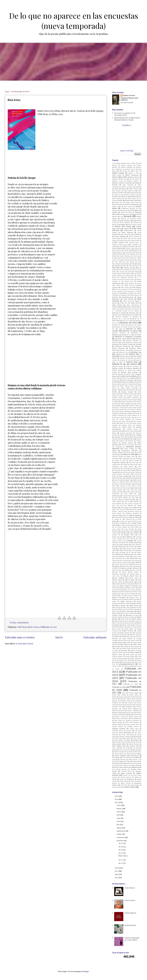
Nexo (126, 635)
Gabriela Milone (127, 427)
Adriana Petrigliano (127, 167)
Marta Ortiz (115, 611)
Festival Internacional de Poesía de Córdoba (128, 410)
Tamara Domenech (120, 752)
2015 (117, 802)
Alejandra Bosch (133, 177)
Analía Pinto (119, 203)
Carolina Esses (123, 240)
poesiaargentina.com (127, 664)
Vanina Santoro (124, 765)
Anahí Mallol (122, 200)
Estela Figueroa (130, 913)
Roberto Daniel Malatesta (130, 709)
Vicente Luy (127, 775)
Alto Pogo (124, 193)
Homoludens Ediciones (130, 451)
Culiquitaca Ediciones (127, 278)
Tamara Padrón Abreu (135, 752)
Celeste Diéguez (131, 254)
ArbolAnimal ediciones (128, 208)
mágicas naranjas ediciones (129, 568)
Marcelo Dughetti (118, 578)
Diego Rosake (117, 305)
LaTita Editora (134, 527)
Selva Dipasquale (125, 732)
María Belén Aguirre (132, 582)
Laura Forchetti (129, 529)
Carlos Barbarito (136, 234)
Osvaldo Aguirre (117, 643)
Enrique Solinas (117, 390)
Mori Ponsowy (137, 625)
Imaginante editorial (119, 462)
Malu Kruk (136, 570)
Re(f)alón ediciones (126, 701)
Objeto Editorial (127, 639)
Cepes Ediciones (125, 256)
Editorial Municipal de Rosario (122, 370)
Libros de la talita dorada (130, 543)
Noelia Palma (119, 637)
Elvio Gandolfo (129, 384)
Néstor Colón (118, 635)
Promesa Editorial (129, 666)
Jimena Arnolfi (137, 482)
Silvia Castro (126, 738)
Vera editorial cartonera (120, 769)
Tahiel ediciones (136, 750)
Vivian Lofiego (124, 781)
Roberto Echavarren (118, 711)
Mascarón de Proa (132, 615)
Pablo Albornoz (125, 644)
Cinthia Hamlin (137, 260)
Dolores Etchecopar (126, 309)
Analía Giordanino (135, 200)
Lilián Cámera (130, 547)
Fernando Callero (134, 406)
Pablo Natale (124, 647)
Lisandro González (120, 553)
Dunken (137, 309)
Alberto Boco (135, 171)
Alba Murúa (123, 171)
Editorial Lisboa (117, 368)
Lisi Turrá (131, 553)
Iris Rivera (124, 468)
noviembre (121, 837)
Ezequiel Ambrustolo (132, 398)
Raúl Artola (136, 697)
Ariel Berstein (124, 210)
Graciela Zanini (117, 439)
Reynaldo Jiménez (127, 703)
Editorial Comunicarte (127, 358)
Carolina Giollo (135, 240)
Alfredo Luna (125, 187)
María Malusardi (126, 592)
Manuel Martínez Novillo (130, 572)
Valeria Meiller (137, 762)
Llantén (139, 553)
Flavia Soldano (131, 411)
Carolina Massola (118, 242)
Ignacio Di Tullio (120, 460)
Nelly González (137, 633)
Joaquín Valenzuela (132, 484)
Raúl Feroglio (116, 699)
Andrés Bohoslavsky (132, 204)
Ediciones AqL (134, 313)
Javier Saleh (130, 480)
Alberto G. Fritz (134, 173)
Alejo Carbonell (128, 185)
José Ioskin (138, 496)
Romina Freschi (117, 713)
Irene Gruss (128, 466)
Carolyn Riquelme (133, 244)
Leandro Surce (129, 535)
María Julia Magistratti (119, 588)
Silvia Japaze (137, 738)
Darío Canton (125, 287)
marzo (119, 812)
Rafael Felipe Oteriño (119, 695)
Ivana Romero (124, 472)
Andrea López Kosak (132, 203)
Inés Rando (124, 464)
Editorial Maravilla (132, 368)
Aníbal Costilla (117, 207)
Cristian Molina (129, 276)
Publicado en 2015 (48, 627)
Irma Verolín (121, 470)
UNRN (137, 758)
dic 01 (121, 843)
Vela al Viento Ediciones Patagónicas (127, 767)
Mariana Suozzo (117, 600)
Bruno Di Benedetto (119, 225)
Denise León (126, 295)
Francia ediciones (125, 419)
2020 (117, 874)
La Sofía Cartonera (126, 525)
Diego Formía (127, 301)
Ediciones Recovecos (123, 346)
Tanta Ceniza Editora (134, 754)
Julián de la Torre (117, 510)
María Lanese (132, 588)
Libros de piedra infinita (120, 545)
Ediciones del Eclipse (119, 325)
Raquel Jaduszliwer (125, 697)
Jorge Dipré (130, 490)
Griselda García (129, 439)
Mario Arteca (14, 100)
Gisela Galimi (124, 435)
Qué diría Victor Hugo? (130, 693)
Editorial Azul (121, 354)
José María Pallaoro (121, 498)
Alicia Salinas (116, 191)
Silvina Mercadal (134, 744)
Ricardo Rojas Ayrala (124, 705)
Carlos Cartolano (134, 236)
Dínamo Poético (131, 307)
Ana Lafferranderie (130, 197)
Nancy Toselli (116, 629)
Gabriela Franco (127, 425)
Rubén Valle (127, 719)
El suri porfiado (130, 378)
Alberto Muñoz (117, 175)
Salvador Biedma (117, 724)
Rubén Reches (117, 719)
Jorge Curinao (117, 490)
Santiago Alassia (133, 726)
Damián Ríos (129, 282)
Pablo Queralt (135, 647)
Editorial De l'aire (126, 360)
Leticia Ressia (130, 539)
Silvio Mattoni (117, 746)
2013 (117, 796)
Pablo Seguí (116, 648)
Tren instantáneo (127, 758)
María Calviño (116, 584)
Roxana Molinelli (125, 714)
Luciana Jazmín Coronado (120, 562)
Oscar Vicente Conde (133, 641)
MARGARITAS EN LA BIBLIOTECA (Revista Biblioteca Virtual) (127, 119)
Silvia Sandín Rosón (133, 742)
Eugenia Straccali (133, 396)
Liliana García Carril (128, 549)
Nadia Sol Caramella (133, 627)
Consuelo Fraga (133, 272)
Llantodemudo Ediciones (122, 554)
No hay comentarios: (20, 622)
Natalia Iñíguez (129, 629)
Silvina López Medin (119, 744)
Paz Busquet (118, 660)
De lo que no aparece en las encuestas (126, 289)
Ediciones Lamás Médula (123, 339)
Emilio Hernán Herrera (127, 386)
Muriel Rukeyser (119, 627)
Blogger (86, 971)
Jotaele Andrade (130, 500)
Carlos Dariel (116, 238)
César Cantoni (121, 258)
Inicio (59, 637)
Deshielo (115, 297)
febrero (120, 809)
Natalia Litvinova (128, 631)
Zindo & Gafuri (130, 787)
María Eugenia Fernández (129, 586)
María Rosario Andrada (128, 594)
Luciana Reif (119, 564)
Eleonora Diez (125, 382)
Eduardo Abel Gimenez (130, 372)
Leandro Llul (116, 535)
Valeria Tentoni (131, 763)
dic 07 (121, 853)
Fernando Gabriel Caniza (134, 408)
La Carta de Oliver (133, 517)
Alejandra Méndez (118, 179)
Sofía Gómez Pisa (132, 746)
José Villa (135, 498)
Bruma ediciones (125, 223)
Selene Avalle (131, 730)
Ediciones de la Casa (119, 319)
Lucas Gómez (137, 556)
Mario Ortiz (126, 607)
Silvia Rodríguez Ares (118, 742)
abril (118, 815)
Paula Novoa (130, 656)
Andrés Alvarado (117, 204)
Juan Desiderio (117, 504)
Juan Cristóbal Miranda (132, 502)
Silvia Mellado (119, 740)
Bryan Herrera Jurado (135, 225)
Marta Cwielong (124, 609)
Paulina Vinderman (136, 658)
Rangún (114, 697)
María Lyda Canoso (130, 590)
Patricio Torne (117, 654)
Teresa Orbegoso (121, 756)
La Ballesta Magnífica (134, 515)
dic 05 (121, 850)
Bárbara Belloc (117, 217)
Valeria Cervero (129, 95)
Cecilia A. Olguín (130, 248)
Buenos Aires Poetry (123, 226)
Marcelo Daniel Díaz (131, 576)
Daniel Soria (128, 285)
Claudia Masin (137, 264)
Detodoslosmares (128, 297)
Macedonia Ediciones (129, 566)
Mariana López (134, 598)
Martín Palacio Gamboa (127, 613)
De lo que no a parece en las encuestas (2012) (125, 114)
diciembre (121, 841)
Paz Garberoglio (130, 660)
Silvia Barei (116, 738)
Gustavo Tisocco (127, 443)
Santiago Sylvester (119, 728)
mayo (119, 818)
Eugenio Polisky (117, 398)
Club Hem (22, 627)
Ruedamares (138, 719)
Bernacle (123, 219)
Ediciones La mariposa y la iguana (128, 337)
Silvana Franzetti (124, 736)
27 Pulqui (132, 163)
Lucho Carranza (124, 560)
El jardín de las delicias (128, 376)
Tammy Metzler (119, 754)
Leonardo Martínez (126, 537)
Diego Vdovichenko (133, 305)
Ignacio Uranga (134, 460)
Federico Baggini (125, 404)
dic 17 (121, 860)
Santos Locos (134, 728)
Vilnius (121, 779)
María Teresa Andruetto (131, 596)
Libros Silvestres (136, 545)
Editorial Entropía (118, 367)
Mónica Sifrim (126, 625)
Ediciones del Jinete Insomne (123, 327)
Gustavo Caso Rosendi (126, 441)
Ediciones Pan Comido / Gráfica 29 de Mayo (127, 344)
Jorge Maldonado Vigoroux (128, 492)
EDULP (128, 374)
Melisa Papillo (125, 619)
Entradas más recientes (20, 637)
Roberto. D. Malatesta (133, 711)
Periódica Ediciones (128, 662)
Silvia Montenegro (132, 740)
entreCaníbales (131, 390)
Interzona (133, 464)
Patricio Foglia (134, 652)
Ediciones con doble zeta (133, 315)
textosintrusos (134, 756)
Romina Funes (130, 713)
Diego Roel (135, 303)
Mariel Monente (126, 601)
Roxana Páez (137, 715)
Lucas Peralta (130, 558)
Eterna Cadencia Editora (127, 394)
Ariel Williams (135, 210)
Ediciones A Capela (119, 313)
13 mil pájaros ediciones (120, 163)
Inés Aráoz (132, 463)
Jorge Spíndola (127, 496)
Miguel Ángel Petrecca (122, 621)
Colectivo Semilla (129, 268)
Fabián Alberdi (116, 400)
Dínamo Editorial (118, 307)
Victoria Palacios (126, 777)
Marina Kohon (137, 603)
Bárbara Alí (135, 214)
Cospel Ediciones (117, 274)
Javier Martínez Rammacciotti (131, 478)
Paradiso (124, 650)
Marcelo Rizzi (117, 580)
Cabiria (126, 228)
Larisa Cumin (137, 525)
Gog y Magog (137, 435)
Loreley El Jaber (124, 556)
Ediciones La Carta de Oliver (131, 335)
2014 (117, 799)
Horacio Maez (130, 453)
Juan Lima (116, 506)
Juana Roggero (125, 508)
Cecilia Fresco (125, 252)
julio (118, 825)
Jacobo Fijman (135, 472)
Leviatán (130, 541)
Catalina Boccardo (128, 246)
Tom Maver (116, 758)
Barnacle (128, 216)
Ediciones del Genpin (135, 325)
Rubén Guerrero (134, 717)
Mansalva (115, 572)
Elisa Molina (136, 382)
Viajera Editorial (126, 773)
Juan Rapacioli (128, 506)
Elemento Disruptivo (127, 380)
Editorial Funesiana (133, 367)
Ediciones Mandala (132, 341)
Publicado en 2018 (131, 684)
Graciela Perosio (133, 437)
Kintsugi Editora (118, 515)
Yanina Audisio (135, 785)
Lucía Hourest (135, 560)
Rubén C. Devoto (120, 717)
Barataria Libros (124, 214)
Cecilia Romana (117, 254)
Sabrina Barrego (117, 722)
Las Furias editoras (121, 527)
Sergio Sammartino (127, 734)
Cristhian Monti (130, 274)
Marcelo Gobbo (134, 578)
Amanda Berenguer (136, 193)
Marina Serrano (120, 605)
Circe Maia (118, 262)
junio (119, 821)
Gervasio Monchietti (126, 433)
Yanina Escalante (117, 787)
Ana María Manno (130, 199)
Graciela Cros (119, 437)
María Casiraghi (127, 584)
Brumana (136, 223)
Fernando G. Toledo (118, 408)
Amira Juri (118, 195)
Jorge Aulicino (134, 488)
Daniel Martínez (129, 284)
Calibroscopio (128, 230)
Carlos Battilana (120, 236)
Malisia (127, 570)
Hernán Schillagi (129, 449)
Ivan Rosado (131, 470)
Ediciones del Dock (128, 323)
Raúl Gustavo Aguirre (129, 699)
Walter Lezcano (126, 783)
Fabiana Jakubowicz (127, 402)
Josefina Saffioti (117, 500)
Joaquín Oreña (119, 484)
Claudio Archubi (120, 266)
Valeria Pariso (119, 763)
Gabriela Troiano (132, 429)
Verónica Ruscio (126, 771)
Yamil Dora (124, 785)
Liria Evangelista (136, 551)
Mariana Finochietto (119, 598)
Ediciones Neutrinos (133, 343)
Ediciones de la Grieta (126, 321)
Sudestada (129, 748)
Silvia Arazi (135, 736)
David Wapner (137, 287)
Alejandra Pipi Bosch (132, 179)
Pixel (138, 662)
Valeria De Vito (125, 761)
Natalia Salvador (125, 633)
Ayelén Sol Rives (126, 212)
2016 (117, 868)
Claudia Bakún (125, 264)
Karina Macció (117, 513)
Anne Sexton (128, 207)
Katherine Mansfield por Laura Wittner (132, 939)
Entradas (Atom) (25, 644)
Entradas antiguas (95, 637)
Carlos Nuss (127, 238)
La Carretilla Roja (120, 517)
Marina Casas (125, 603)
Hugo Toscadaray (124, 459)
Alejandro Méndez (133, 181)
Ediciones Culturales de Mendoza (127, 317)
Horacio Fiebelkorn (118, 453)
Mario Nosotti (116, 607)
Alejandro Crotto (117, 181)
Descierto (136, 295)
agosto (119, 828)
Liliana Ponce (123, 550)
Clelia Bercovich (134, 266)
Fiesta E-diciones (119, 412)
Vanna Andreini (136, 765)
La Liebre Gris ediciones (126, 521)
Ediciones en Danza (130, 331)
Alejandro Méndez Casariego (122, 183)
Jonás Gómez (123, 488)
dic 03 (121, 847)
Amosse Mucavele (130, 195)
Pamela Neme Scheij (128, 648)
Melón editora (137, 619)
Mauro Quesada (130, 617)
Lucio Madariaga (131, 564)
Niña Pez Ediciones (136, 635)
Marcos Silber (130, 580)
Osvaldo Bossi (130, 643)
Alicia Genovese (120, 189)
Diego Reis (124, 303)
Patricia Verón (123, 652)
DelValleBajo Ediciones (127, 293)
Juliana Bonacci (130, 510)
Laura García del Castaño (130, 531)
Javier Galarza (124, 476)
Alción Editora (117, 177)
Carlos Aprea (124, 234)
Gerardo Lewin (129, 431)
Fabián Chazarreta (129, 400)
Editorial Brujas (124, 356)
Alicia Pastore (134, 189)
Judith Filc (136, 507)
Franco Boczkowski (128, 421)
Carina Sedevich (127, 232)
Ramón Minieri (134, 695)
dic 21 (121, 863)
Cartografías (116, 246)
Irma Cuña (133, 468)
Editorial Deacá (132, 362)
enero (119, 805)
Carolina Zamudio (118, 244)
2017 (117, 871)
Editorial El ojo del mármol (125, 364)
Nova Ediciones (131, 637)
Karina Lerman (135, 512)
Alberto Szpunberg (132, 175)
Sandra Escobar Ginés (132, 724)
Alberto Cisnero (118, 173)
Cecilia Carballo (129, 250)
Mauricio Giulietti (117, 617)
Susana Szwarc (123, 750)
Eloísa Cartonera (117, 384)
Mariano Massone (129, 600)
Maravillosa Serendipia (119, 574)
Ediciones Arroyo (117, 315)
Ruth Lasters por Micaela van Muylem (127, 721)
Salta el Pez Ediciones (132, 722)
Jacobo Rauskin (117, 474)
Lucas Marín (118, 558)
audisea (115, 212)
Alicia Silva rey (129, 191)
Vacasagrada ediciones (119, 760)
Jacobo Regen (130, 474)
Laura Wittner (134, 533)
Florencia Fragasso (127, 413)
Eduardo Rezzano (118, 374)
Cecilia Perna (135, 252)
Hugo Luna (130, 456)
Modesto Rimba (129, 623)
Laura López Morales (119, 533)
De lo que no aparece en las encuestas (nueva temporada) (74, 21)
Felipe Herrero (137, 404)
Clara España (130, 262)
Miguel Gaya (135, 621)
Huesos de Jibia (128, 454)
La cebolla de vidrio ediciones (122, 519)
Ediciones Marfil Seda (119, 343)
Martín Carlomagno (128, 611)
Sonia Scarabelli (117, 748)
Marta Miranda (135, 609)
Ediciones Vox (136, 352)
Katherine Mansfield (132, 513)
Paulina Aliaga (123, 658)
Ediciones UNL (123, 352)
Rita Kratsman (127, 707)
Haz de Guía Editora (128, 445)
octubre (120, 834)
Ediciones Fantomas (119, 333)
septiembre (121, 831)
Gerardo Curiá (117, 431)
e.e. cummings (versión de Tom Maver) (125, 311)
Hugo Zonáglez (137, 459)
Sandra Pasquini (118, 726)
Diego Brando (128, 299)
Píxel (114, 664)
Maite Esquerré (117, 570)
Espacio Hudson (127, 392)
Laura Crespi (116, 529)
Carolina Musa (134, 242)
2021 (117, 878)
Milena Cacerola (117, 623)
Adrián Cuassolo (127, 165)
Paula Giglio (130, 654)
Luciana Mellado (136, 562)
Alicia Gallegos (137, 187)
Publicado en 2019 (119, 687)
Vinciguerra (130, 779)
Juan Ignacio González (132, 504)
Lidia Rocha (118, 546)
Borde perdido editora (127, 221)
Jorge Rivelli (128, 494)
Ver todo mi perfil (127, 103)
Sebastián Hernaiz (118, 730)
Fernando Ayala (120, 406)
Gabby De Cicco (125, 423)
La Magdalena (123, 523)
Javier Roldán (119, 480)
